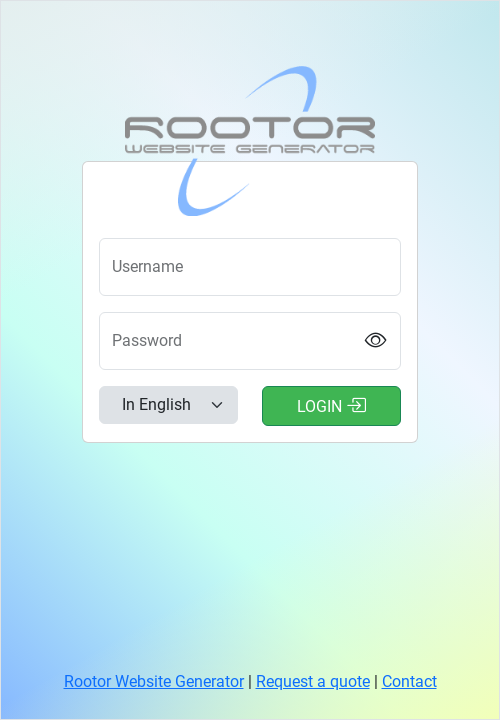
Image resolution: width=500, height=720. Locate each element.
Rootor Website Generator (154, 681)
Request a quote (313, 681)
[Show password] (376, 341)
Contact (409, 681)
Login (331, 405)
